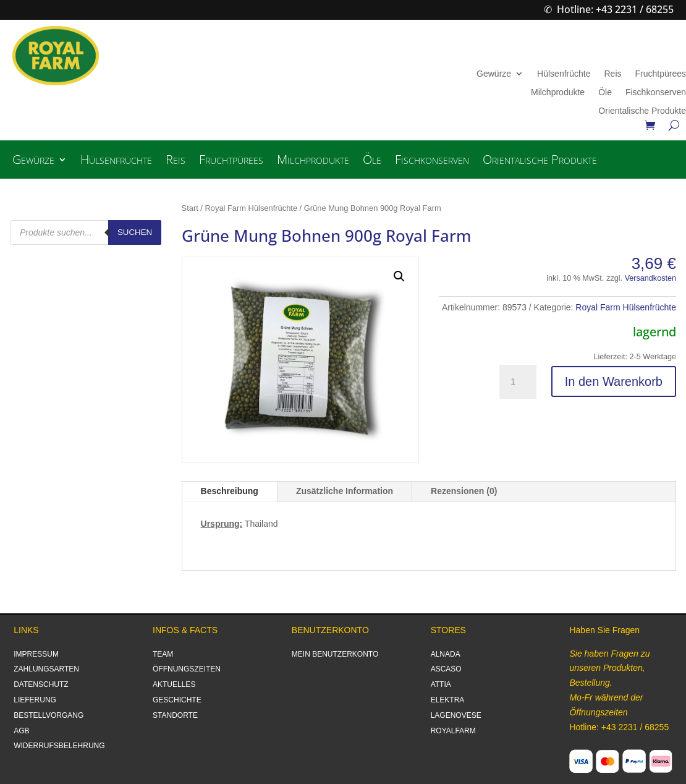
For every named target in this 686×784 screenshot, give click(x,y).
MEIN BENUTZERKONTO (335, 654)
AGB (21, 731)
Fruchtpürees (661, 74)
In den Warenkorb (614, 381)
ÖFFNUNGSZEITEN (187, 669)
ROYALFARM (453, 731)
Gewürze (494, 74)
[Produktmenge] (518, 382)
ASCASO (446, 669)
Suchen (135, 232)
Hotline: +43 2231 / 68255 (615, 9)
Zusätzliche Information (345, 491)
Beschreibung (230, 491)
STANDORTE (175, 715)
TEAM (163, 654)
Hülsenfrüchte (564, 74)
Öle (605, 92)
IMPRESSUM (36, 654)
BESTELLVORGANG (49, 715)
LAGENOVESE (456, 715)
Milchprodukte (558, 92)
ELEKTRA (448, 700)
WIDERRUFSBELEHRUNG (59, 746)
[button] (399, 276)
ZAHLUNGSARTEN (46, 669)
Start (190, 208)
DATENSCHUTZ (41, 684)
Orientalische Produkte (642, 111)
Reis (612, 74)
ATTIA (441, 684)
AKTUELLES (174, 684)
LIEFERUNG (35, 700)
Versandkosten (650, 278)
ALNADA (446, 654)
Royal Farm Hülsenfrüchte (252, 208)
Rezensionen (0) (464, 491)
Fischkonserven (656, 92)
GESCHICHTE (177, 700)
